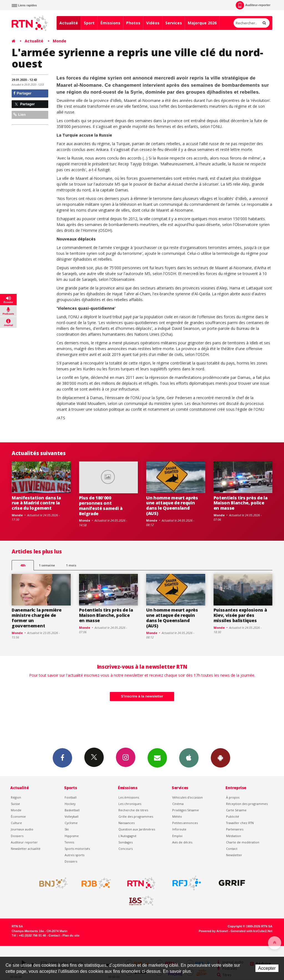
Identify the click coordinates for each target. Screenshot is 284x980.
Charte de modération (243, 842)
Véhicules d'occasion (187, 797)
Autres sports (74, 855)
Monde (59, 41)
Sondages (125, 842)
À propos (233, 797)
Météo (177, 816)
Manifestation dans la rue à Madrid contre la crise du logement (36, 503)
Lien (19, 115)
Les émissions (129, 797)
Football (71, 797)
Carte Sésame (236, 810)
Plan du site (71, 935)
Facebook (62, 758)
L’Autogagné (127, 836)
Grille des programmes (136, 816)
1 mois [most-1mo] (71, 565)
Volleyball (72, 816)
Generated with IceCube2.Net (252, 931)
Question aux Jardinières (137, 829)
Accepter (267, 968)
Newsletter (234, 855)
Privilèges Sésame (186, 810)
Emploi (177, 836)
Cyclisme (71, 823)
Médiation (234, 836)
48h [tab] (23, 565)
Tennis (69, 842)
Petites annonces (185, 823)
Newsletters (157, 758)
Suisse (15, 804)
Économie (18, 816)
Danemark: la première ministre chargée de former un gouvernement (36, 618)
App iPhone (189, 758)
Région (16, 797)
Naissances (126, 823)
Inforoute (179, 829)
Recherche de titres (133, 810)
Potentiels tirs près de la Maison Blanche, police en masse (241, 503)
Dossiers (17, 836)
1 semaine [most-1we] (47, 565)
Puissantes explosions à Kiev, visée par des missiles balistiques (240, 615)
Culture (16, 823)
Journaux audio (22, 829)
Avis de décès (182, 842)
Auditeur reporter (24, 842)
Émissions (110, 23)
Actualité (69, 23)
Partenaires (235, 829)
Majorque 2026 (202, 23)
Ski (67, 829)
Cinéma (178, 804)
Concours (125, 849)
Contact (232, 849)
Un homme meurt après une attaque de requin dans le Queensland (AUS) (172, 506)
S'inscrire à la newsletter (142, 696)
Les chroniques (130, 804)
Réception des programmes (247, 804)
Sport (89, 23)
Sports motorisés (77, 849)
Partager (22, 93)
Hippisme (72, 836)
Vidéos (153, 23)
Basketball (72, 810)
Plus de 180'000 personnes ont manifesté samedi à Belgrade (101, 506)
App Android (220, 758)
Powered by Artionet (213, 931)
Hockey (70, 804)
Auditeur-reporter (253, 5)
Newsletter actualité (26, 849)
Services (174, 23)
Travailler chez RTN (240, 823)
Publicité (233, 816)
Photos (133, 23)
